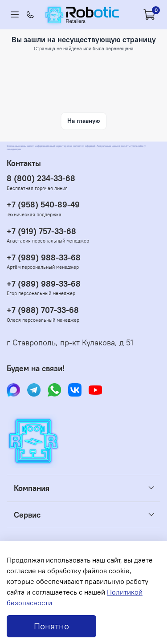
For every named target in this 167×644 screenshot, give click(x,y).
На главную (83, 121)
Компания (32, 488)
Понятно (51, 626)
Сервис (27, 515)
